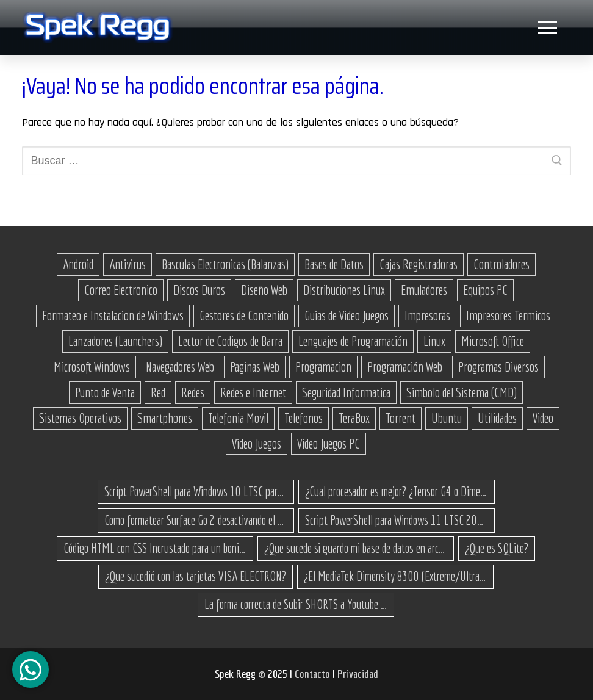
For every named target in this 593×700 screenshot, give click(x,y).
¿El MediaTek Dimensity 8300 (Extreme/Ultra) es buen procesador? (395, 576)
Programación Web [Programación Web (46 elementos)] (405, 367)
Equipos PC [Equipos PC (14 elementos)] (485, 290)
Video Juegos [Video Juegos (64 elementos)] (257, 444)
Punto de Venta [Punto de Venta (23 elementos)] (105, 392)
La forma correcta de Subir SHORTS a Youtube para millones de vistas (296, 604)
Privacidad (358, 674)
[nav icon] (547, 28)
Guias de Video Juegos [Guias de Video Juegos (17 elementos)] (347, 316)
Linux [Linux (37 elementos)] (434, 341)
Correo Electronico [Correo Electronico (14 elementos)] (121, 290)
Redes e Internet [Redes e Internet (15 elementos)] (253, 392)
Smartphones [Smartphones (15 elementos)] (165, 418)
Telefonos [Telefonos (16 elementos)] (304, 418)
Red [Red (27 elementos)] (158, 392)
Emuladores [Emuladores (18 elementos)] (424, 290)
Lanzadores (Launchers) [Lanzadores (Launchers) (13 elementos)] (115, 341)
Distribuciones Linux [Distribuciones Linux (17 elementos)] (344, 290)
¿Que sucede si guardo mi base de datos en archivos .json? (356, 548)
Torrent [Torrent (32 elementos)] (401, 418)
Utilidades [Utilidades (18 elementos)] (497, 418)
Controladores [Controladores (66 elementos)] (501, 264)
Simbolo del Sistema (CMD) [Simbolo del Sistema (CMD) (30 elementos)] (462, 392)
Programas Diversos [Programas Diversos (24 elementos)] (498, 367)
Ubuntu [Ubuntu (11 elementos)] (447, 418)
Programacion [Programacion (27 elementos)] (323, 367)
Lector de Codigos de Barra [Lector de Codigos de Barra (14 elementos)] (230, 341)
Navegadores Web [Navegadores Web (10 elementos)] (180, 367)
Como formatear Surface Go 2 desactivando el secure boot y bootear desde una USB (196, 520)
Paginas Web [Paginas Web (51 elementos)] (255, 367)
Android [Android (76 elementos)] (78, 264)
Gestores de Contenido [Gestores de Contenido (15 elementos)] (244, 316)
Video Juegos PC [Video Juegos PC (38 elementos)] (329, 444)
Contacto (314, 674)
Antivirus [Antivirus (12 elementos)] (128, 264)
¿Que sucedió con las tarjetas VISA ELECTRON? (196, 576)
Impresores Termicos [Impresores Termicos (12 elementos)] (508, 316)
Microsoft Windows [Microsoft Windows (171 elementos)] (92, 367)
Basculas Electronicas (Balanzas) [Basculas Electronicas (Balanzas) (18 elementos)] (225, 264)
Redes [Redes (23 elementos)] (193, 392)
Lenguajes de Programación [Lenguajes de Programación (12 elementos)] (353, 341)
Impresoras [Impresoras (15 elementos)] (427, 316)
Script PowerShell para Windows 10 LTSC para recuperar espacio (196, 491)
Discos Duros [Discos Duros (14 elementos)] (199, 290)
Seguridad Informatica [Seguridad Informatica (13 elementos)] (346, 392)
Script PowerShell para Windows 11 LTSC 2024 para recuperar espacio (397, 520)
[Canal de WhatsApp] (31, 669)
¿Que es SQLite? (497, 548)
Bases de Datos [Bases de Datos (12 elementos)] (334, 264)
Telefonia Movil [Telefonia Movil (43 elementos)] (238, 418)
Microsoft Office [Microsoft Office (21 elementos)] (493, 341)
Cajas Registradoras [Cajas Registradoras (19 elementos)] (419, 264)
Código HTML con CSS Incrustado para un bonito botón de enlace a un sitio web (155, 548)
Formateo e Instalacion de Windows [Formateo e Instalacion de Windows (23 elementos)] (113, 316)
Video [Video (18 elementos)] (543, 418)
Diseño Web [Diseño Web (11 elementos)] (264, 290)
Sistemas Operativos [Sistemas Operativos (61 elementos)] (80, 418)
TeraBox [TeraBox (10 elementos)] (354, 418)
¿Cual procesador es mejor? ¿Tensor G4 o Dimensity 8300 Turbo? (397, 491)
